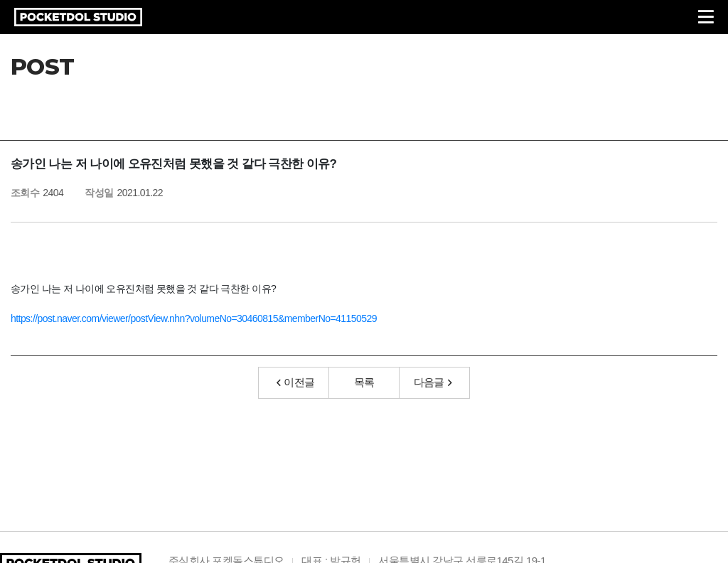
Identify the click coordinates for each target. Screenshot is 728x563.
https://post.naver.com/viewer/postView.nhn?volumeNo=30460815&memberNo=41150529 (194, 318)
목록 (364, 382)
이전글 (296, 382)
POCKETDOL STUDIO (78, 17)
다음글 (433, 382)
